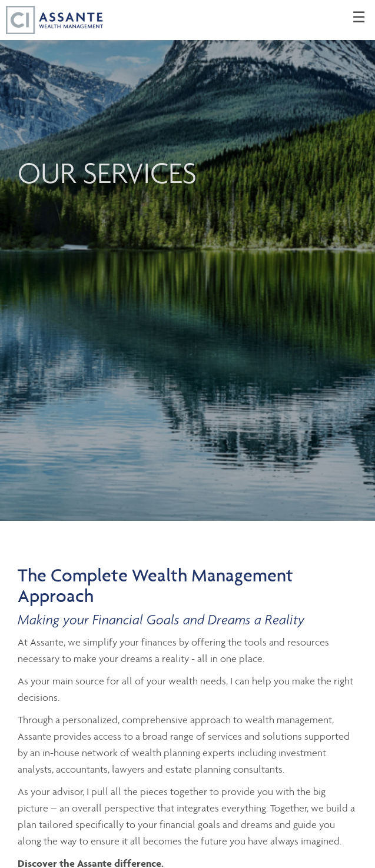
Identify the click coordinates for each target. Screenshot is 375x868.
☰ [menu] (359, 18)
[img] (187, 260)
